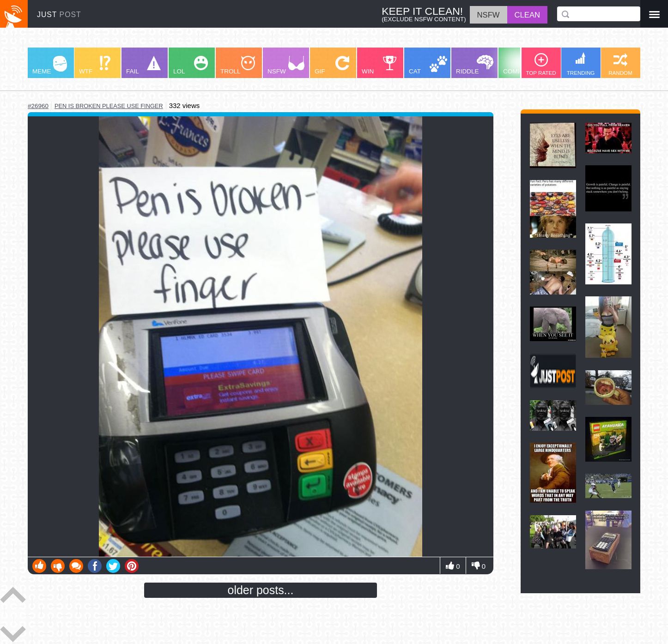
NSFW (286, 65)
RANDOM (620, 64)
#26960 (38, 106)
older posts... (261, 590)
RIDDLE (475, 65)
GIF (332, 65)
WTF (95, 65)
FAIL (143, 65)
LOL (191, 65)
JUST (59, 15)
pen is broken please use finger (109, 106)
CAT (428, 65)
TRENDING (581, 64)
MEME (50, 65)
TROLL (238, 65)
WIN (379, 65)
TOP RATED (541, 64)
